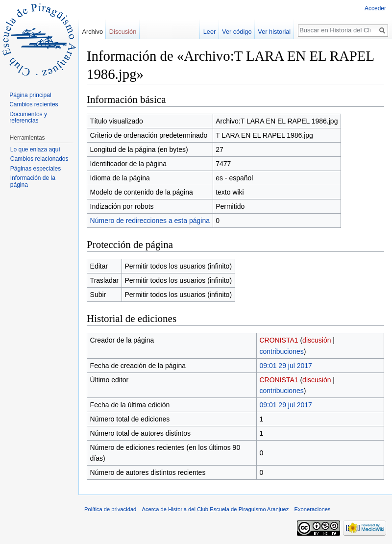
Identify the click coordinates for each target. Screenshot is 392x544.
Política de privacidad (110, 509)
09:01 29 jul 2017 (285, 366)
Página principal (30, 95)
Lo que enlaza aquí (35, 149)
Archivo (92, 32)
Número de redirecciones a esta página (150, 221)
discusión (317, 340)
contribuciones (281, 351)
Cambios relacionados (39, 159)
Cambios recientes (34, 104)
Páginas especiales (36, 169)
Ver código (237, 32)
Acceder (375, 8)
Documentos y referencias (28, 118)
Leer (210, 32)
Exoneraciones (312, 509)
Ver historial (274, 32)
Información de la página (33, 181)
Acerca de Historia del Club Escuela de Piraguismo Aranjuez (216, 509)
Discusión (123, 32)
